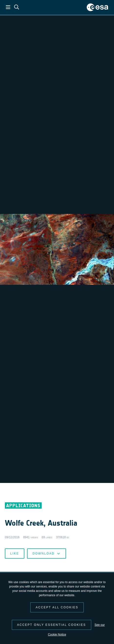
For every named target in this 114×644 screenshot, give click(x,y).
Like (15, 554)
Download (46, 554)
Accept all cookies (57, 607)
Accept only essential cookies (52, 625)
